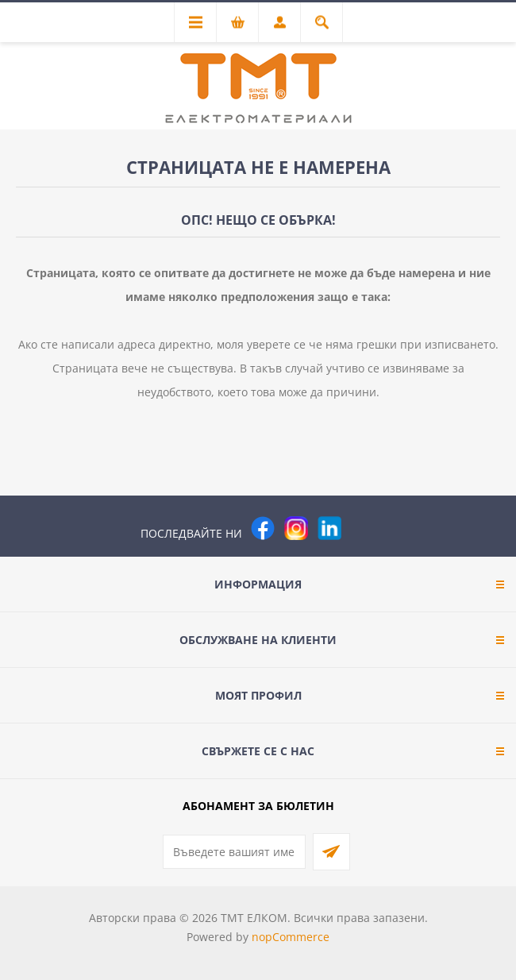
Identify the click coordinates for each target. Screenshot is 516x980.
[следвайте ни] (329, 528)
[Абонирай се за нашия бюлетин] (234, 852)
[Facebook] (263, 528)
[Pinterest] (363, 528)
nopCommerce (291, 937)
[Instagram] (296, 528)
